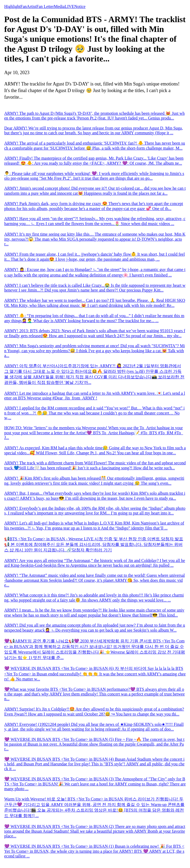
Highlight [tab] (12, 6)
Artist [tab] (31, 6)
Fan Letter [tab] (45, 6)
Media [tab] (59, 6)
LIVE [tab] (69, 6)
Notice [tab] (80, 6)
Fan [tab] (23, 6)
